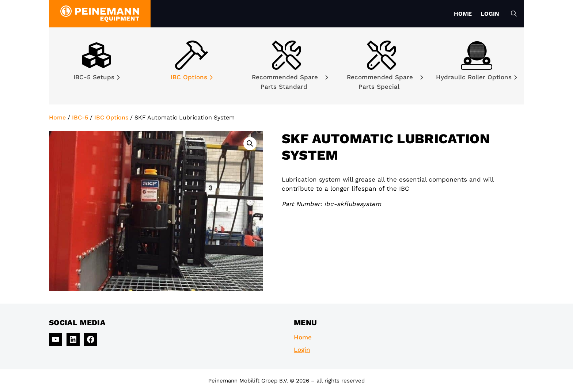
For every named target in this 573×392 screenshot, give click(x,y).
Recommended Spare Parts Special (385, 82)
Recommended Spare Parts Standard (290, 82)
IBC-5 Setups (97, 77)
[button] (250, 144)
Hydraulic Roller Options (477, 77)
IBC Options (192, 77)
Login (490, 14)
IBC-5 (80, 117)
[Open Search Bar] (514, 14)
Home (463, 14)
